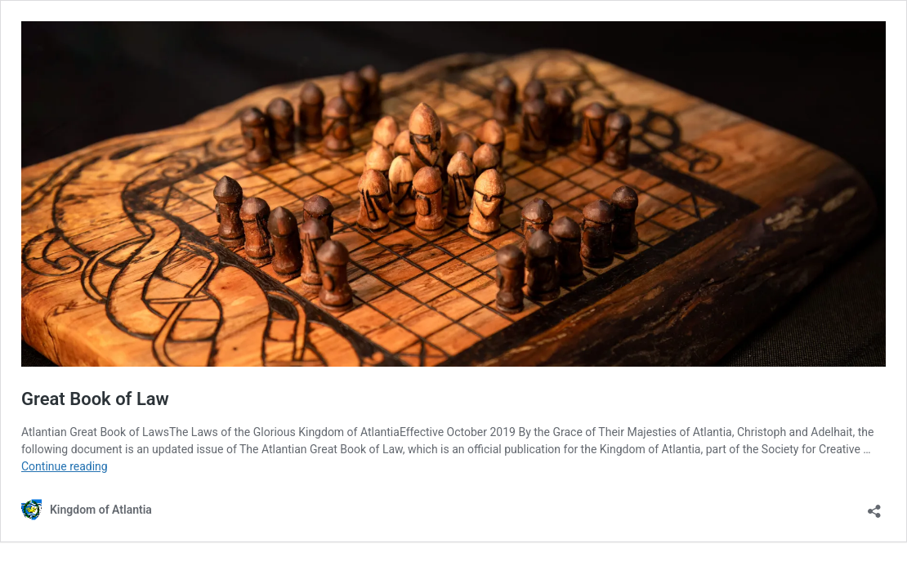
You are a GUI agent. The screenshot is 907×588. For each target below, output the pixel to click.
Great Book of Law (95, 399)
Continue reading (65, 466)
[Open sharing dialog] (874, 506)
